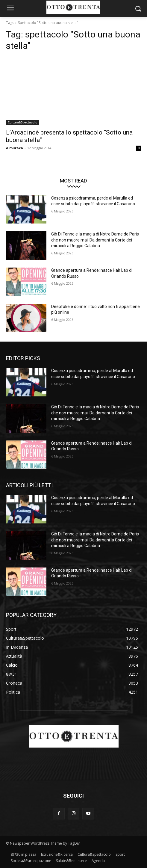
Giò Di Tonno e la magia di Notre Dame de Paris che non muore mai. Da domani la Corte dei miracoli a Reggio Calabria (95, 240)
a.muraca (15, 148)
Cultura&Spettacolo (23, 122)
